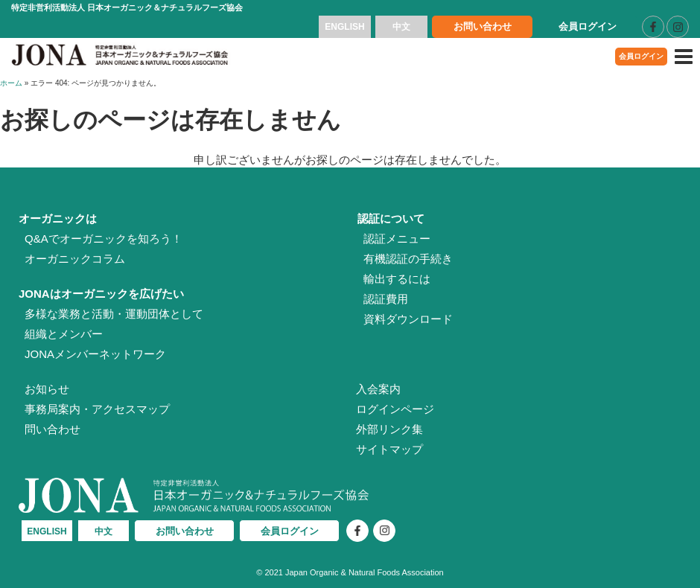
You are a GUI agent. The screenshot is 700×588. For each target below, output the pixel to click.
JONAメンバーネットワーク (95, 354)
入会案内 (378, 389)
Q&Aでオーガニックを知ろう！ (104, 239)
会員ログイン (588, 26)
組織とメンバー (64, 334)
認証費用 (386, 299)
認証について (391, 218)
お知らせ (47, 389)
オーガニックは (58, 218)
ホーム (11, 83)
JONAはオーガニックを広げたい (101, 294)
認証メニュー (397, 239)
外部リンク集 (389, 429)
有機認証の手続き (408, 259)
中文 (401, 27)
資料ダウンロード (408, 319)
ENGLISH (344, 27)
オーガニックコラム (75, 259)
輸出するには (397, 279)
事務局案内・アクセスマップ (97, 409)
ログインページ (395, 409)
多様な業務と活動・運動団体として (114, 314)
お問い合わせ (483, 26)
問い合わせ (52, 429)
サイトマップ (389, 449)
